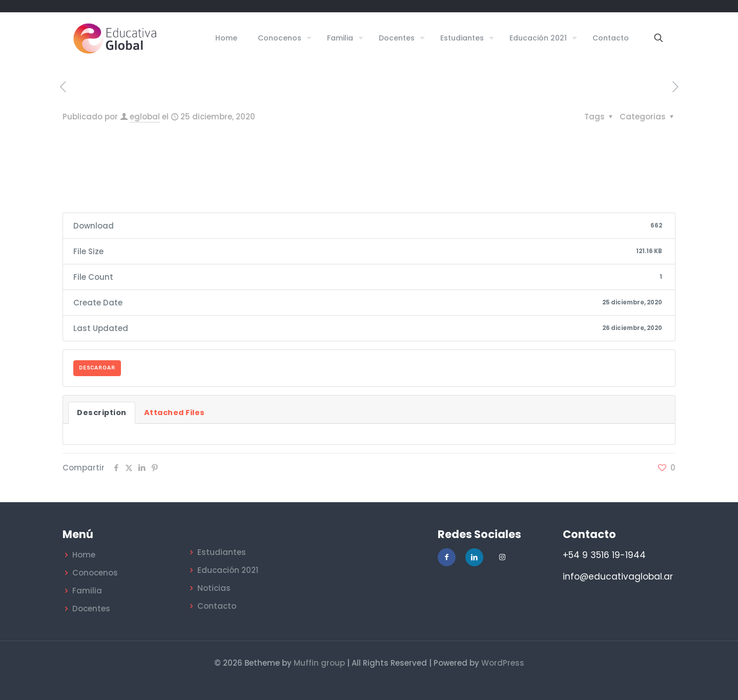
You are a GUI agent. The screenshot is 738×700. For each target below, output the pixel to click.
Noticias (214, 588)
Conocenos (95, 573)
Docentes (91, 609)
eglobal (145, 117)
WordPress (503, 663)
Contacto (217, 606)
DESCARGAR (97, 368)
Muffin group (319, 663)
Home (84, 555)
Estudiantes (222, 552)
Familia (87, 591)
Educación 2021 (228, 570)
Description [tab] (102, 413)
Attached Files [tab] (175, 413)
